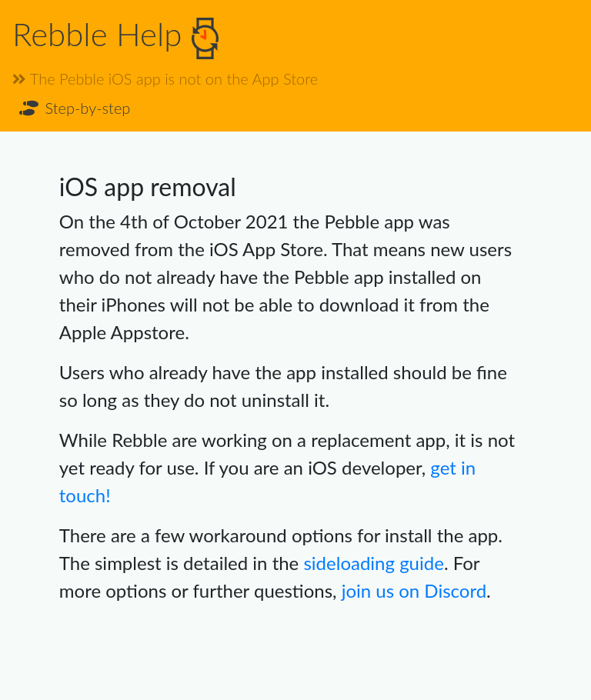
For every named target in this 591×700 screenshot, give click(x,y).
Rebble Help (116, 37)
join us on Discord (414, 590)
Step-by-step (73, 108)
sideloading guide (373, 563)
